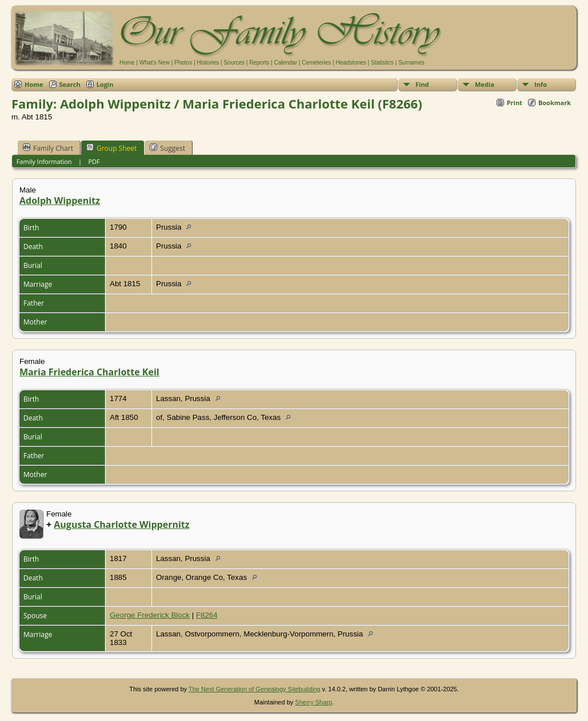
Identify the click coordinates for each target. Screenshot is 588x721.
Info (541, 84)
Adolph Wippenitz (60, 201)
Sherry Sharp (313, 702)
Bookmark (555, 103)
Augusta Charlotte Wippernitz (121, 524)
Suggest (167, 148)
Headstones (351, 63)
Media (485, 84)
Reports (259, 63)
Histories (208, 63)
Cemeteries (316, 63)
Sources (234, 63)
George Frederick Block (150, 615)
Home (127, 63)
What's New (155, 63)
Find (422, 84)
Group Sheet (111, 148)
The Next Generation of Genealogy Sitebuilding (255, 689)
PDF (94, 161)
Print (515, 103)
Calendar (285, 63)
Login (105, 84)
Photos (183, 63)
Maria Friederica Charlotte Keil (89, 372)
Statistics (382, 63)
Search (70, 84)
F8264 (207, 615)
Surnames (411, 63)
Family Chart (48, 148)
